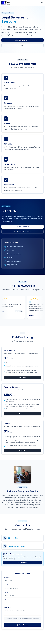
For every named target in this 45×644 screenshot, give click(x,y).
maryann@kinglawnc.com (16, 546)
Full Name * (7, 577)
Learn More (22, 377)
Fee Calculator (23, 227)
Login (23, 45)
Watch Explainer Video (22, 232)
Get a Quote (23, 414)
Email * (6, 585)
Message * (7, 608)
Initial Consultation (22, 40)
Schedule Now (22, 563)
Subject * (7, 600)
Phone (6, 592)
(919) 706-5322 (13, 538)
